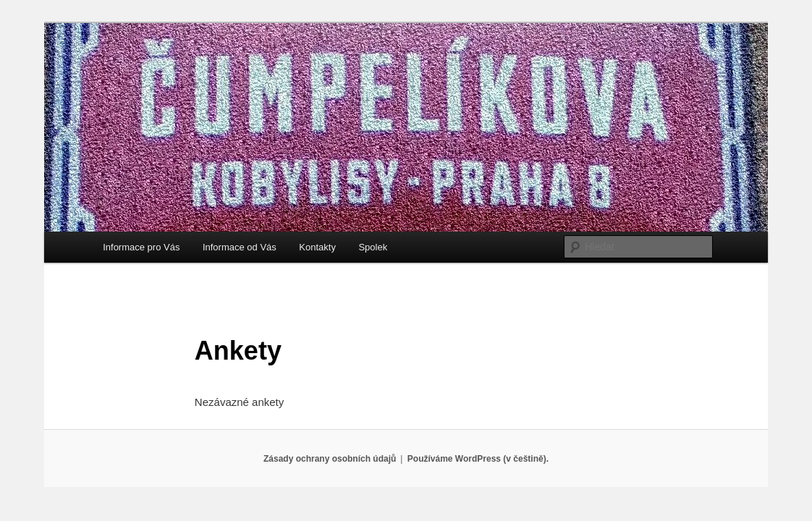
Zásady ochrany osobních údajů (330, 459)
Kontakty (317, 247)
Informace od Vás (240, 247)
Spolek (373, 247)
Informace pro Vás (141, 247)
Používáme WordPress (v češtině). (478, 459)
